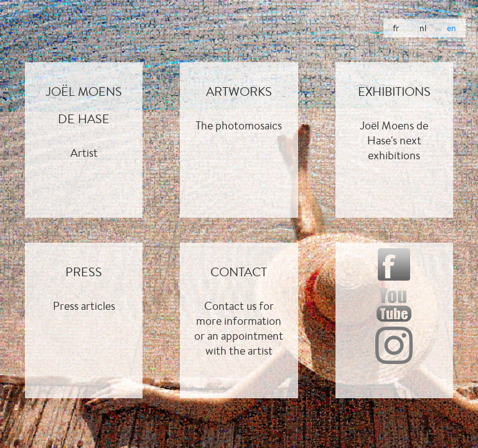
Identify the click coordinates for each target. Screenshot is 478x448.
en (452, 28)
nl (423, 28)
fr (396, 28)
